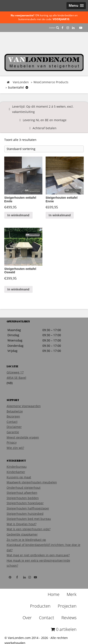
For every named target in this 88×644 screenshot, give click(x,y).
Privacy (12, 442)
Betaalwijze (15, 411)
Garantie (13, 432)
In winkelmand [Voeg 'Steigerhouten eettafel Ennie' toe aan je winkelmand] (60, 215)
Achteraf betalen (45, 128)
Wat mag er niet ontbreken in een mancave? (38, 555)
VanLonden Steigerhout (44, 62)
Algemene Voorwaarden (24, 406)
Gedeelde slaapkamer (22, 534)
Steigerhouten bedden (23, 498)
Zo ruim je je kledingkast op (26, 540)
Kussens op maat (19, 477)
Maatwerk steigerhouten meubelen (32, 482)
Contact (12, 422)
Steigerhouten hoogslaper (25, 503)
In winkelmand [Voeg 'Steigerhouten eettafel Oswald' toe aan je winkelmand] (18, 289)
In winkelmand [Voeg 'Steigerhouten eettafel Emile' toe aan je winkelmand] (18, 215)
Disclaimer (14, 427)
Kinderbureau (17, 467)
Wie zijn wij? (15, 448)
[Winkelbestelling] (44, 149)
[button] (76, 6)
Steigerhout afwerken (22, 493)
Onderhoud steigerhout (24, 488)
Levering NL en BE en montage (45, 120)
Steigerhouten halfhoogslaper (28, 508)
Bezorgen (13, 416)
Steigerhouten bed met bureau (29, 519)
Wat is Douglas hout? (22, 524)
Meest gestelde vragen (23, 437)
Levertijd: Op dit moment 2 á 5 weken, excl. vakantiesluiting (43, 109)
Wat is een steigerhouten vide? (29, 529)
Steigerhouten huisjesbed (25, 514)
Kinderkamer (16, 472)
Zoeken (54, 28)
